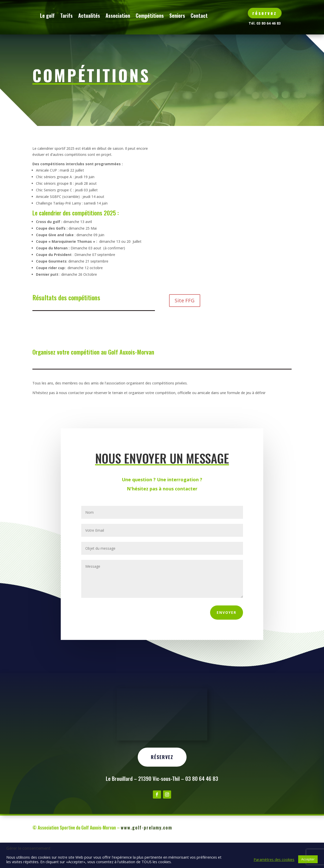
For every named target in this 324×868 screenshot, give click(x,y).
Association (145, 15)
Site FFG (185, 327)
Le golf (75, 15)
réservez (265, 13)
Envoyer (227, 639)
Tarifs (94, 15)
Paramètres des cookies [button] (274, 859)
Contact (76, 35)
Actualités (116, 15)
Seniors (205, 15)
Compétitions (177, 15)
